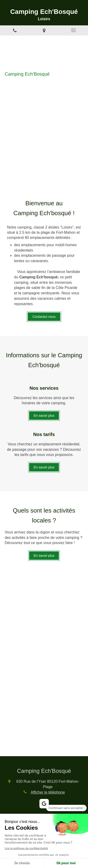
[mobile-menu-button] (73, 30)
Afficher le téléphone (48, 792)
